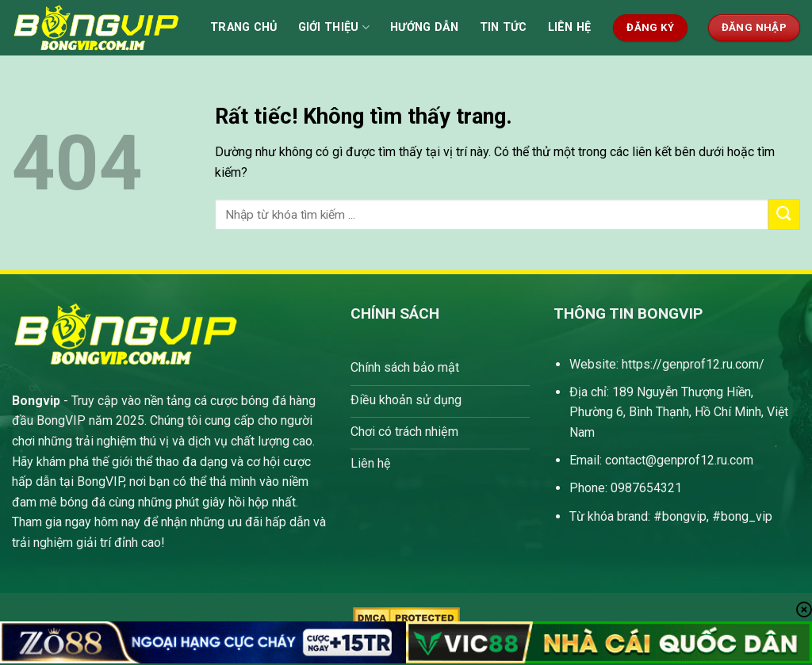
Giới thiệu (334, 27)
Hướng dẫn (425, 27)
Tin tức (504, 27)
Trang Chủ (244, 27)
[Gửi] (784, 214)
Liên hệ (570, 27)
